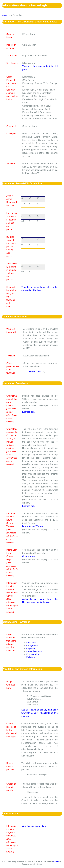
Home (5, 15)
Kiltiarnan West (33, 654)
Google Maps (29, 556)
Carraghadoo (32, 646)
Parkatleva (31, 657)
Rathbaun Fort (35, 371)
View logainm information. (34, 826)
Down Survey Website (33, 526)
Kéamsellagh (28, 412)
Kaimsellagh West (34, 651)
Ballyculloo (31, 643)
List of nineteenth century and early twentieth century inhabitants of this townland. (40, 713)
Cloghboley (31, 648)
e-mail (56, 861)
